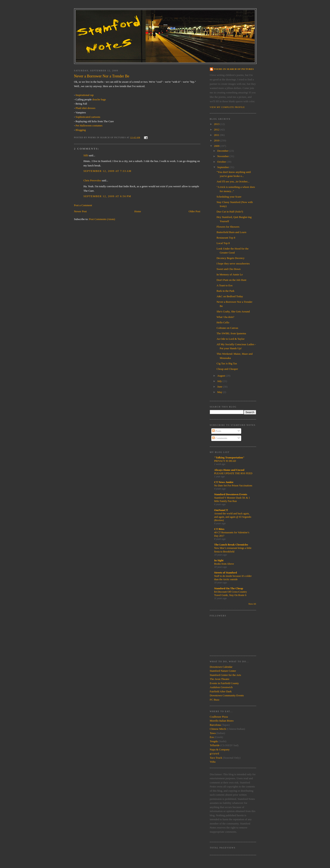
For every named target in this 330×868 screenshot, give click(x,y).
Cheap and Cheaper (227, 369)
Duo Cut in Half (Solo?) (230, 212)
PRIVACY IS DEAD (225, 461)
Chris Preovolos (92, 180)
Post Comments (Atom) (102, 219)
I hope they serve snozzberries (233, 263)
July (220, 381)
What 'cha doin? (225, 317)
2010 (217, 140)
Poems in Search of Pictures (234, 69)
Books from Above (224, 564)
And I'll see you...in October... (233, 181)
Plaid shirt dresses (85, 108)
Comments (220, 438)
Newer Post (80, 211)
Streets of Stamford (226, 573)
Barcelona (215, 725)
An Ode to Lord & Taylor (231, 339)
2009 (217, 146)
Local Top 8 (223, 243)
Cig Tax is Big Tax (227, 363)
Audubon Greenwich (221, 687)
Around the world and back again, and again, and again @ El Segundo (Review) (233, 517)
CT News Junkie (224, 482)
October (222, 162)
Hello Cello (223, 322)
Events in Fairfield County (224, 683)
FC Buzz (215, 700)
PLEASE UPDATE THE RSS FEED (233, 473)
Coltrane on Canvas (227, 328)
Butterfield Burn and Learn (231, 232)
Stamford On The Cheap (229, 588)
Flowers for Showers (228, 227)
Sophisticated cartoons (88, 117)
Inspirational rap (85, 95)
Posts (217, 431)
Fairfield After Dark (221, 691)
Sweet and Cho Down (229, 269)
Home (138, 211)
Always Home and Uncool (229, 470)
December (223, 151)
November (223, 156)
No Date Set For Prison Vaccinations (233, 486)
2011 (217, 135)
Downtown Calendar (221, 667)
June (220, 387)
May (220, 392)
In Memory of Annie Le (230, 274)
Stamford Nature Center (223, 671)
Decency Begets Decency (231, 258)
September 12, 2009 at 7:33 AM (108, 171)
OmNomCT (221, 510)
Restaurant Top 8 (226, 238)
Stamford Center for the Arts (226, 675)
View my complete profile (227, 107)
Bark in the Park (226, 291)
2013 (217, 124)
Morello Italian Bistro (222, 721)
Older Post (194, 211)
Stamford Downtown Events (231, 494)
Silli (86, 155)
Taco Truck (216, 758)
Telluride (215, 745)
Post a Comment (83, 205)
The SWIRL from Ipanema (231, 333)
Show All (252, 604)
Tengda (214, 741)
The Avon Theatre (220, 679)
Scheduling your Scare (229, 197)
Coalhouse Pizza (219, 717)
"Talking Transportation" (229, 457)
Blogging (81, 130)
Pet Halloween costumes (89, 125)
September (223, 167)
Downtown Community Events (227, 695)
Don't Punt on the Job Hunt (231, 280)
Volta (213, 762)
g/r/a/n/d (214, 753)
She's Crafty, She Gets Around (233, 311)
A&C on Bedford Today (230, 296)
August (222, 376)
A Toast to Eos (225, 285)
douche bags (99, 99)
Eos (212, 737)
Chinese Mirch (218, 729)
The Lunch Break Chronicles (231, 545)
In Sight (219, 560)
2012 (217, 129)
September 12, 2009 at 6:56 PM (107, 196)
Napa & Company (220, 749)
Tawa (213, 733)
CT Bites (219, 529)
